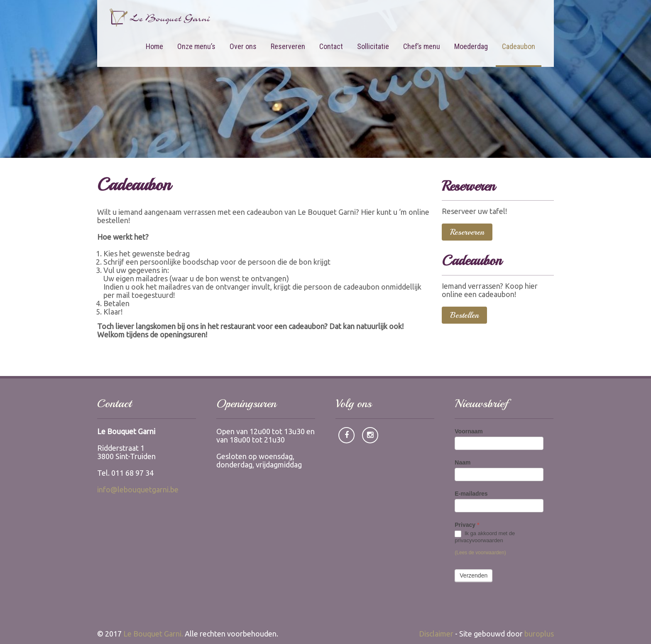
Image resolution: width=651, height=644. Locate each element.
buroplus (539, 634)
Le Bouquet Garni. (153, 634)
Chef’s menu (422, 46)
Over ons (243, 46)
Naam (463, 462)
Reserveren (288, 46)
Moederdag (471, 46)
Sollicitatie (373, 46)
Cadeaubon (519, 46)
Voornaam (469, 431)
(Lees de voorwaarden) (480, 553)
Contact (331, 46)
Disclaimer (436, 634)
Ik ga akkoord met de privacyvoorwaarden (485, 537)
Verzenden (474, 575)
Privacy (467, 525)
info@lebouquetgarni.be (138, 489)
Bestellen (464, 315)
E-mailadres (471, 494)
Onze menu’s (196, 46)
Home (154, 46)
